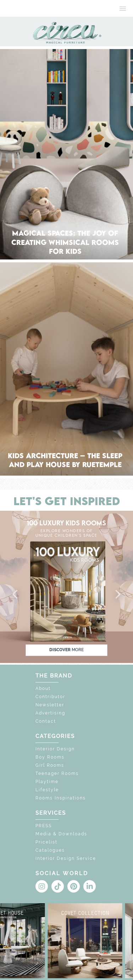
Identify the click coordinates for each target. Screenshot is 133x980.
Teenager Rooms (57, 773)
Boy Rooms (50, 757)
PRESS (44, 826)
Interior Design (55, 749)
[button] (16, 595)
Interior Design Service (66, 858)
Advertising (50, 713)
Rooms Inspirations (61, 798)
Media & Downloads (61, 834)
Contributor (50, 697)
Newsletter (50, 705)
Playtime (47, 782)
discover (66, 650)
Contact (46, 721)
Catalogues (50, 850)
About (43, 689)
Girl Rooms (50, 765)
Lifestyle (47, 790)
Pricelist (46, 842)
